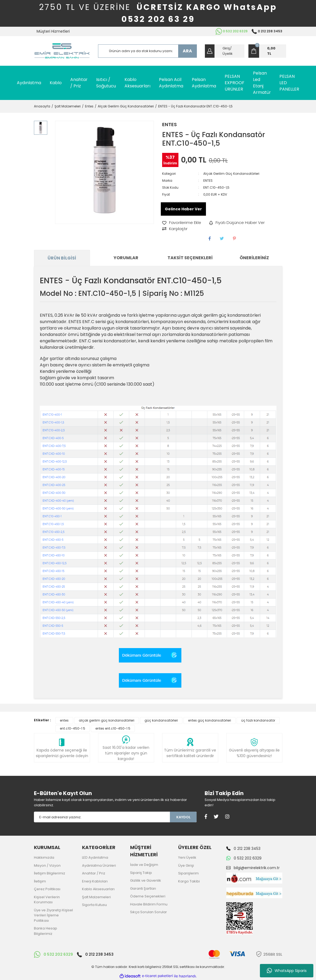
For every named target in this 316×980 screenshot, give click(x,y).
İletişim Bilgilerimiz (50, 873)
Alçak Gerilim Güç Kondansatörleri (231, 174)
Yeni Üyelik (187, 857)
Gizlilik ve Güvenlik (146, 880)
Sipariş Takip (141, 873)
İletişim (40, 881)
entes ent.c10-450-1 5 (113, 728)
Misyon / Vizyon (47, 865)
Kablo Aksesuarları (98, 889)
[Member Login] (225, 51)
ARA (187, 51)
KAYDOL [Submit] (183, 817)
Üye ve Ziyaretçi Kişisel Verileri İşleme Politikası (53, 915)
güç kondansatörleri (161, 720)
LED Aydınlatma (95, 857)
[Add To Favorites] (182, 223)
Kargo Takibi (189, 881)
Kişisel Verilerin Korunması (47, 900)
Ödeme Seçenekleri (148, 896)
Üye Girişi (186, 865)
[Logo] (62, 51)
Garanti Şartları (143, 888)
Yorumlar (126, 258)
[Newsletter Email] (102, 817)
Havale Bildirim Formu (149, 904)
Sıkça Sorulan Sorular (149, 912)
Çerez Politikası (47, 889)
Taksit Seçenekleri (190, 258)
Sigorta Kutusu (94, 905)
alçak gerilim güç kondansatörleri (107, 720)
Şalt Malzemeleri (96, 897)
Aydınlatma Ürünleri (99, 865)
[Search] (147, 51)
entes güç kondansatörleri (210, 720)
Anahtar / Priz (94, 873)
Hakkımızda (44, 857)
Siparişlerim (188, 873)
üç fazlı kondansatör (258, 720)
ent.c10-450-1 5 (73, 728)
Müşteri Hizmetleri (53, 31)
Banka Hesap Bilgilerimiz (46, 931)
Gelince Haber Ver (183, 209)
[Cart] (267, 51)
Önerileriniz (254, 258)
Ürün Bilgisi (62, 258)
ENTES (169, 124)
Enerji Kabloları (95, 881)
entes (64, 720)
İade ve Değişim (144, 865)
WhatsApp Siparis (287, 971)
